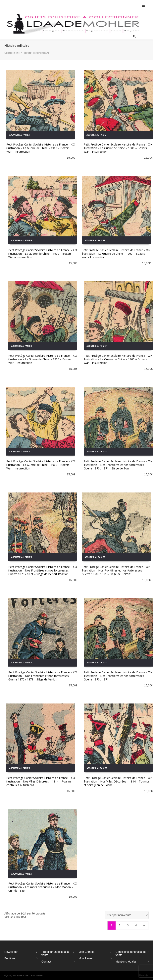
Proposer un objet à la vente (55, 953)
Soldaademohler (12, 53)
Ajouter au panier (20, 135)
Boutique (10, 958)
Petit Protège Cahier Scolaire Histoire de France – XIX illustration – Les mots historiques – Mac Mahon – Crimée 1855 (43, 887)
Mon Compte (86, 952)
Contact (46, 962)
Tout (23, 917)
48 (17, 917)
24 (12, 917)
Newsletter (11, 952)
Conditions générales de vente (131, 953)
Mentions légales (126, 962)
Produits (27, 53)
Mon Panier (86, 958)
